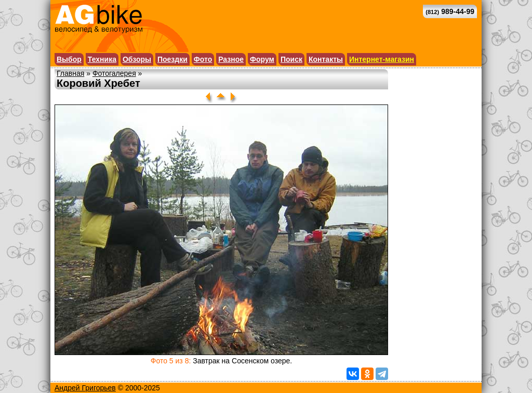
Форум (262, 59)
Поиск (291, 59)
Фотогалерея (114, 73)
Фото (203, 59)
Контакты (326, 59)
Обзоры (137, 59)
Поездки (172, 59)
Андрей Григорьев (85, 388)
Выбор (69, 59)
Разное (231, 59)
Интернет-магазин (382, 59)
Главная (70, 73)
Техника (102, 59)
